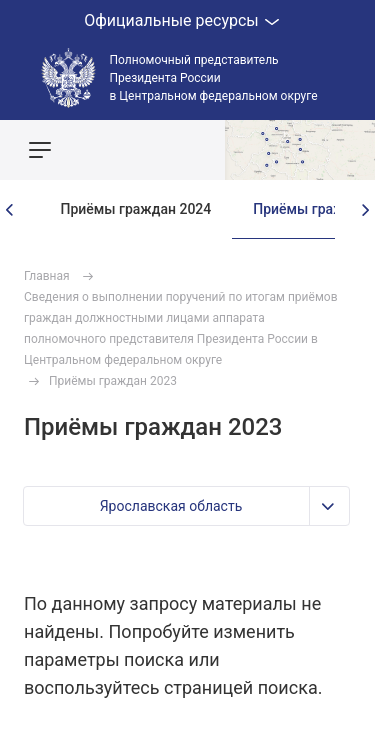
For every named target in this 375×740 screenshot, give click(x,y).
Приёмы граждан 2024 (136, 209)
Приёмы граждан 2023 (113, 381)
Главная (47, 276)
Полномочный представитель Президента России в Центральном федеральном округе (214, 78)
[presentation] (10, 210)
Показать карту (300, 150)
